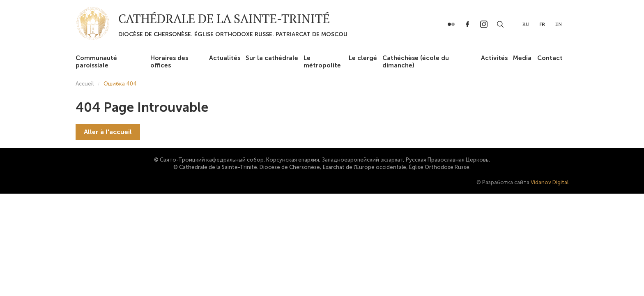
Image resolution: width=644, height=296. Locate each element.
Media (522, 58)
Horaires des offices (169, 62)
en (559, 24)
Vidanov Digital (550, 182)
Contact (550, 58)
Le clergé (363, 58)
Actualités (225, 58)
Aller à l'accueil (108, 132)
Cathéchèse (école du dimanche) (416, 62)
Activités (494, 58)
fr (542, 24)
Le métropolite (322, 62)
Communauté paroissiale (96, 62)
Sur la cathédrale (272, 58)
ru (526, 24)
